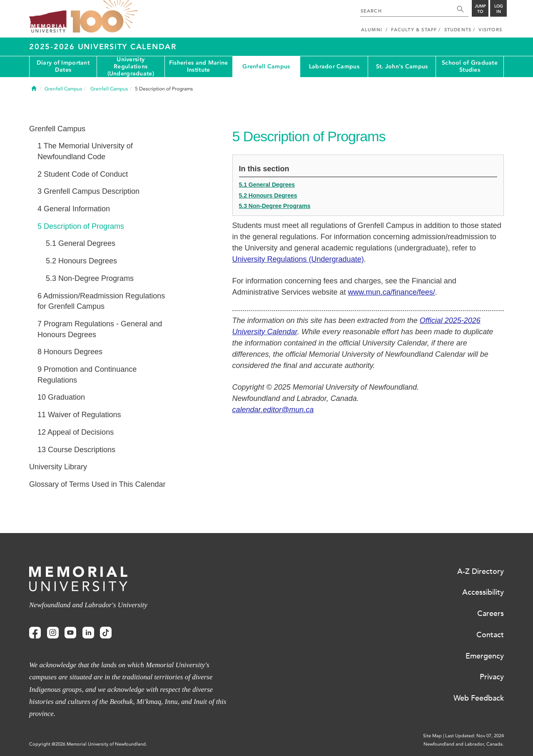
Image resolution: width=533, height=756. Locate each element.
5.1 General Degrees (267, 185)
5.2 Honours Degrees (268, 195)
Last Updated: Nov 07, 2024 (474, 736)
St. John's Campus (402, 66)
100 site (104, 17)
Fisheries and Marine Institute (199, 66)
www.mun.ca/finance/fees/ (392, 292)
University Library (58, 467)
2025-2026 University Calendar (103, 47)
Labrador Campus (334, 66)
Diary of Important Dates (63, 66)
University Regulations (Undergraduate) (131, 67)
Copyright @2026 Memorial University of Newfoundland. (88, 744)
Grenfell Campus (266, 66)
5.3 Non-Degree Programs (275, 206)
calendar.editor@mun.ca (273, 410)
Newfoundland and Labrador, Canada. (464, 744)
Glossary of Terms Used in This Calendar (97, 484)
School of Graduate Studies (470, 66)
